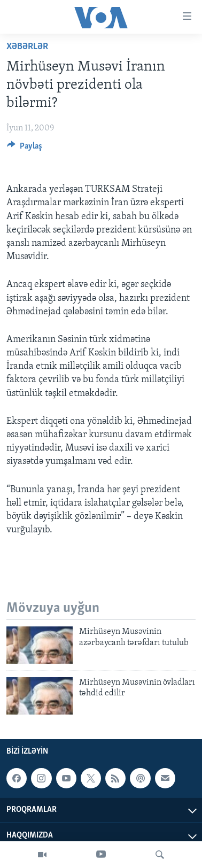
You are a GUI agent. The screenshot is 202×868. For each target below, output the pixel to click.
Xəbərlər (27, 47)
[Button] (25, 149)
